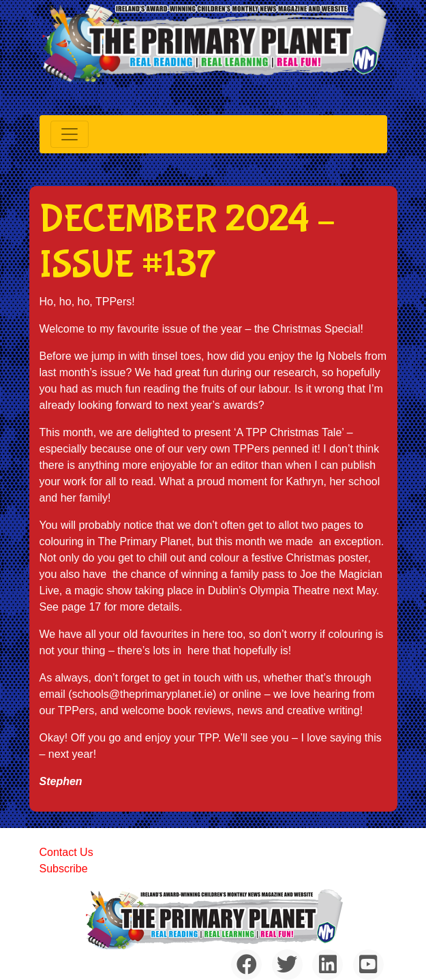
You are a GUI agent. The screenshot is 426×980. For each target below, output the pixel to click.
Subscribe (64, 869)
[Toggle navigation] (70, 134)
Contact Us (66, 852)
